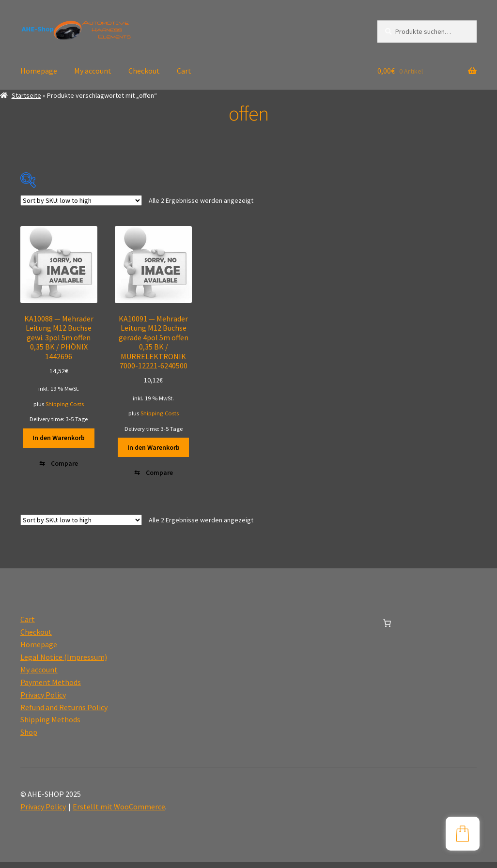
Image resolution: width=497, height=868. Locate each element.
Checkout (144, 71)
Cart (184, 71)
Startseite (26, 95)
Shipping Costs (65, 404)
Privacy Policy (43, 700)
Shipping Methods (50, 725)
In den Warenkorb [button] (59, 438)
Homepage (39, 71)
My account (93, 71)
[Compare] (59, 466)
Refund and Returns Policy (64, 713)
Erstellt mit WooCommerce (119, 812)
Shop (29, 738)
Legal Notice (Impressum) (64, 663)
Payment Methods (51, 688)
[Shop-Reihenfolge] (81, 200)
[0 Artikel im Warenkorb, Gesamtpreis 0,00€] (387, 629)
